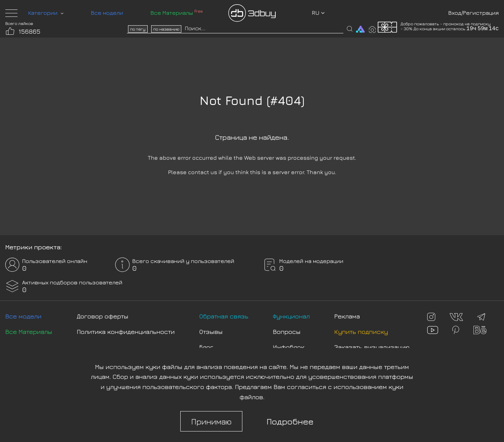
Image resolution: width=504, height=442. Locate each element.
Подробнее (290, 421)
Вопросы (287, 332)
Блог (206, 347)
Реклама (347, 316)
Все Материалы (177, 13)
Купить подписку (361, 332)
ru (318, 13)
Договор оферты (103, 316)
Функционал (291, 316)
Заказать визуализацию (372, 347)
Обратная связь (224, 316)
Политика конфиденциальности (126, 332)
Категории (46, 13)
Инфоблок (289, 347)
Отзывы (211, 332)
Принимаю (211, 421)
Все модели (107, 13)
